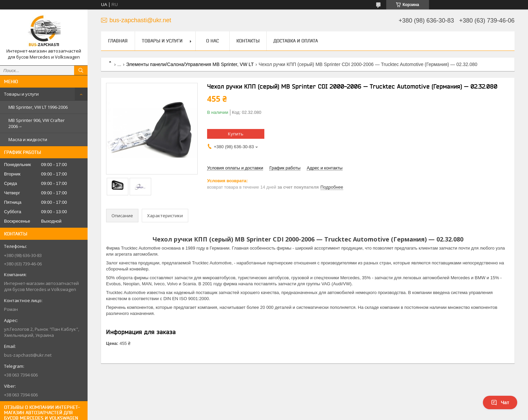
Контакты (248, 41)
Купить (236, 134)
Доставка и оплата (296, 41)
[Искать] (81, 70)
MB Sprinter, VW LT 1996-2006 (38, 107)
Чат (500, 402)
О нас (212, 41)
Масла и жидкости (28, 139)
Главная (118, 41)
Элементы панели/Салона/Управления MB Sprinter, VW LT (190, 64)
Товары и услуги (21, 94)
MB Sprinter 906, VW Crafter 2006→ (37, 123)
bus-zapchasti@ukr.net (28, 355)
